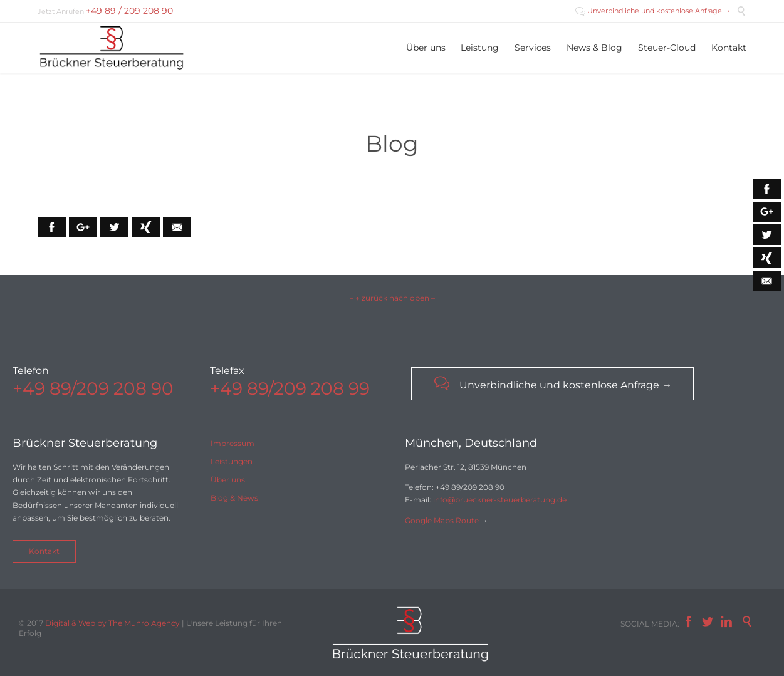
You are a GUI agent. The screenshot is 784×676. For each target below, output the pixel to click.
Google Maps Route (442, 520)
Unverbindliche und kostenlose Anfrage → (653, 11)
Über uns (228, 480)
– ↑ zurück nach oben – (392, 298)
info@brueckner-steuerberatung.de (500, 500)
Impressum (233, 443)
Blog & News (234, 498)
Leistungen (232, 461)
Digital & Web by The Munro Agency (112, 623)
